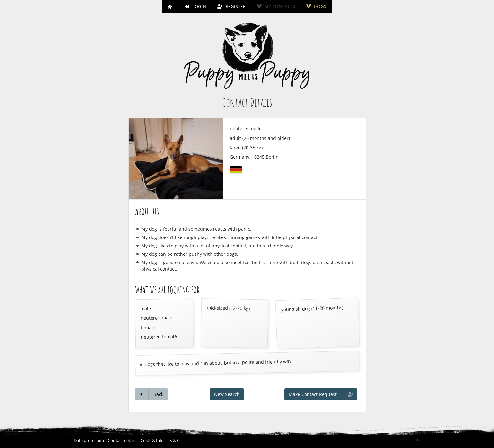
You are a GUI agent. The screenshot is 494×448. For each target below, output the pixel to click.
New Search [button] (227, 394)
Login (196, 6)
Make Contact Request (321, 394)
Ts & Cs (175, 440)
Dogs (316, 6)
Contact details (122, 440)
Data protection (89, 440)
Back (152, 394)
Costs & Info (152, 440)
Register (232, 6)
